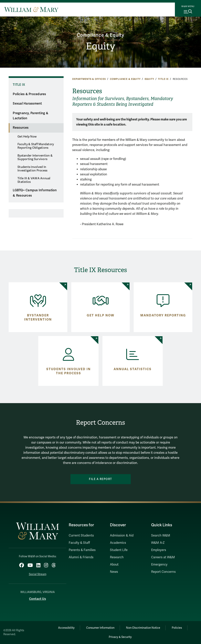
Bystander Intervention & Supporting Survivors (35, 157)
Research (117, 557)
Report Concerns (163, 572)
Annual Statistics (133, 369)
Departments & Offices (89, 79)
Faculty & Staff (79, 543)
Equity (100, 46)
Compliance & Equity (100, 35)
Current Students (81, 536)
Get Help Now (27, 137)
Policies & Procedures (29, 94)
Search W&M (161, 536)
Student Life (119, 550)
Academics (118, 543)
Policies (177, 628)
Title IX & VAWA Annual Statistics (34, 180)
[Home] (31, 9)
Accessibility (66, 628)
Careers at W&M (163, 557)
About (114, 565)
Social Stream (38, 574)
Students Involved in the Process (69, 371)
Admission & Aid (122, 536)
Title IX (163, 79)
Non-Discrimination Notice (143, 628)
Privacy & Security (120, 637)
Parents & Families (82, 550)
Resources (21, 128)
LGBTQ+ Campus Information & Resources (35, 193)
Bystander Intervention (38, 317)
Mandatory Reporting (163, 315)
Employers (159, 550)
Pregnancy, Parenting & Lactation (31, 116)
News (114, 572)
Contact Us (37, 599)
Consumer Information (100, 628)
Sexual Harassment (27, 104)
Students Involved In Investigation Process (32, 169)
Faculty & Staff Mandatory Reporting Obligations (36, 146)
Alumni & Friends (81, 557)
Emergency (159, 565)
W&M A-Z (158, 543)
